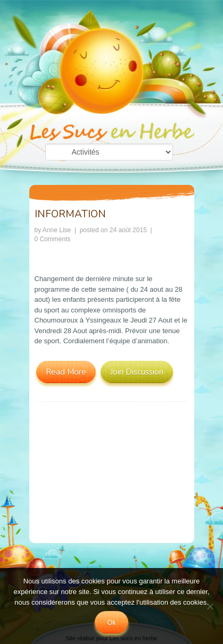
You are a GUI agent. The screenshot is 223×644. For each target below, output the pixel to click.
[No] (210, 606)
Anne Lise (57, 230)
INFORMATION (70, 214)
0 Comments (53, 239)
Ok (111, 622)
